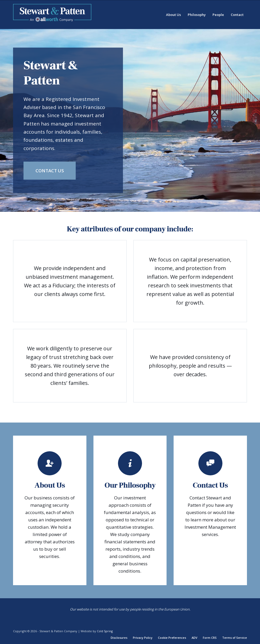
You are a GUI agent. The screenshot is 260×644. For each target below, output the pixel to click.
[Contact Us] (50, 170)
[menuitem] (173, 15)
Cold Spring (105, 631)
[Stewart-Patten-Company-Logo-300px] (52, 15)
